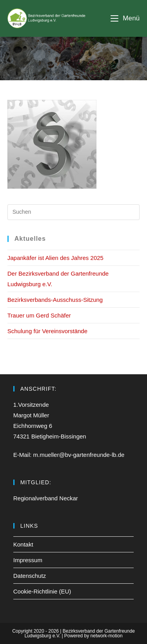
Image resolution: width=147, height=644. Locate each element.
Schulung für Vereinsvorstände (47, 331)
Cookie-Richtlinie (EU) (42, 591)
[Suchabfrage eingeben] (74, 212)
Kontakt (23, 544)
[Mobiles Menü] (125, 18)
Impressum (28, 560)
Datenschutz (30, 576)
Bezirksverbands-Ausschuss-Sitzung (55, 300)
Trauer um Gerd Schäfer (39, 315)
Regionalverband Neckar (46, 498)
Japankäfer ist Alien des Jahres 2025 (55, 258)
